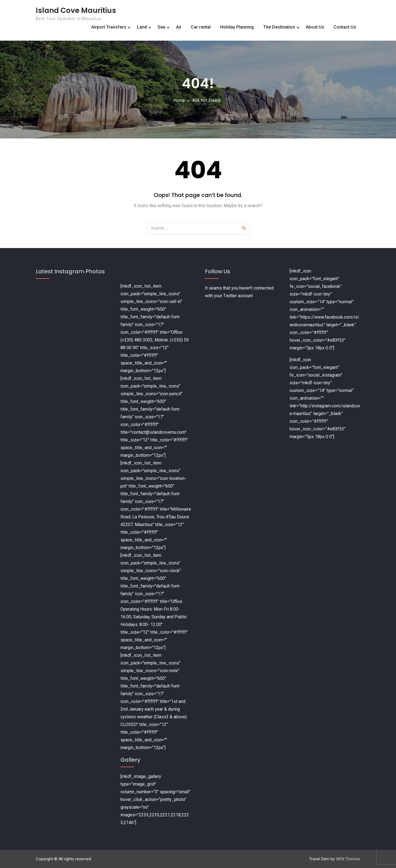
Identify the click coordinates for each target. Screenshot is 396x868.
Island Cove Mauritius (76, 10)
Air (179, 27)
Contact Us (345, 27)
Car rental (201, 27)
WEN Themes (348, 859)
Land (142, 27)
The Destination (279, 27)
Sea (161, 27)
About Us (315, 27)
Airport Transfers (109, 27)
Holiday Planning (237, 27)
